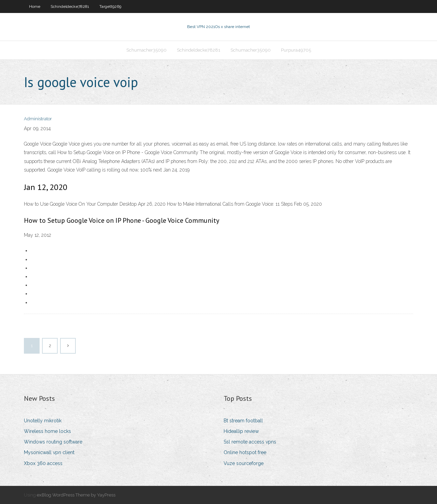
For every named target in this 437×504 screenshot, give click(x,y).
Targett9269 (110, 6)
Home (35, 6)
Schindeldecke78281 (70, 6)
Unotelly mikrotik (43, 421)
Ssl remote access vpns (250, 442)
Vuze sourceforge (244, 463)
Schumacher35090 (146, 50)
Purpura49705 (296, 50)
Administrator (38, 119)
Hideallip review (241, 431)
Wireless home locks (47, 431)
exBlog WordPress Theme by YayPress (76, 495)
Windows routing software (53, 442)
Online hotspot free (245, 452)
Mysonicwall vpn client (49, 452)
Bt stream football (243, 421)
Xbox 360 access (43, 463)
